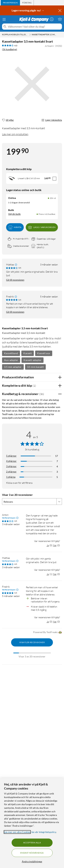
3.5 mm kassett (35, 367)
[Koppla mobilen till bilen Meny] (30, 35)
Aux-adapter (11, 360)
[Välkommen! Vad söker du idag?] (34, 27)
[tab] (10, 3)
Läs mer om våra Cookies (17, 832)
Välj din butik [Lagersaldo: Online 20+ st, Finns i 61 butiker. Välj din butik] (14, 214)
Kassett (28, 353)
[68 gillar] (8, 120)
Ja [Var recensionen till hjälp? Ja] (48, 545)
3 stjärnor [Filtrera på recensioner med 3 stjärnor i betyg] (11, 466)
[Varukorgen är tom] (60, 19)
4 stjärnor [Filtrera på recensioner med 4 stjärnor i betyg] (11, 461)
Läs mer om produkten (15, 134)
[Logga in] (52, 19)
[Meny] (4, 19)
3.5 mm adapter (13, 367)
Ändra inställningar (32, 861)
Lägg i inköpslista (52, 120)
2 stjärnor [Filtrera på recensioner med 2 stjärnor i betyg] (11, 472)
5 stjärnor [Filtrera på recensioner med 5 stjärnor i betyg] (11, 456)
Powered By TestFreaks (48, 632)
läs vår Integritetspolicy (44, 832)
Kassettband (11, 353)
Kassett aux (44, 353)
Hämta (15, 227)
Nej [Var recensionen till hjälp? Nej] (55, 545)
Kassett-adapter (33, 360)
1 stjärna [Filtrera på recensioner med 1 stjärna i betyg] (11, 477)
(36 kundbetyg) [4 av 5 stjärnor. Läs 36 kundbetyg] (10, 49)
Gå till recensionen (15, 280)
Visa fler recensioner (32, 642)
